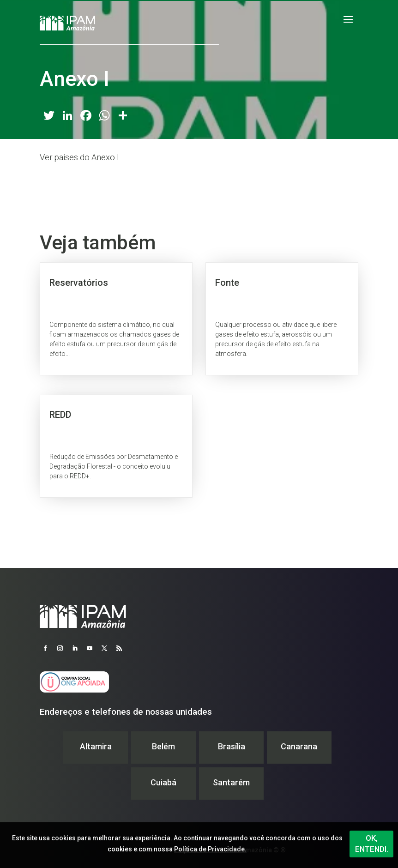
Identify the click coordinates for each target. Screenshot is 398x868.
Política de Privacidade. (210, 849)
